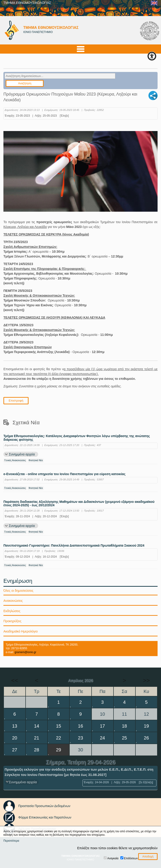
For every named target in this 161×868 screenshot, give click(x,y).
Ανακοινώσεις (13, 601)
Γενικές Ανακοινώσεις (15, 460)
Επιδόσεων (131, 858)
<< (15, 680)
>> (146, 680)
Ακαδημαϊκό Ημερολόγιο (21, 631)
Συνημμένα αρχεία (22, 454)
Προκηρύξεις (12, 621)
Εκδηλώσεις (12, 611)
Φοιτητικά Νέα (36, 460)
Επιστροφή (16, 401)
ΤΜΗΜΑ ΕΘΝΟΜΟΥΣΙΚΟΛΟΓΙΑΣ (27, 3)
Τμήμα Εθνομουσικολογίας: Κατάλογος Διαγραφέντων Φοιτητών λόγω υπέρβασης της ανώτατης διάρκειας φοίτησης (77, 438)
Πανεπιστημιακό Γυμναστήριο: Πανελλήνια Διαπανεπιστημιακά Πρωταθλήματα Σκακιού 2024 (74, 546)
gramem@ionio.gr (25, 652)
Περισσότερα (11, 841)
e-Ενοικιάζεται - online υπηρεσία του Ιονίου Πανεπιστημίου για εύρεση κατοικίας (64, 474)
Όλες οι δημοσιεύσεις (18, 591)
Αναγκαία (113, 858)
